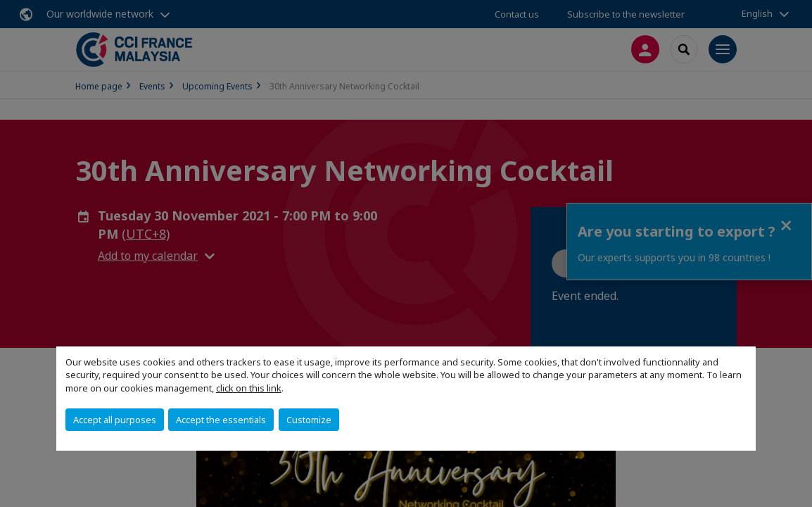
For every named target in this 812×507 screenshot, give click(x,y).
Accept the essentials (221, 420)
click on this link (249, 388)
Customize (309, 420)
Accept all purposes (115, 420)
